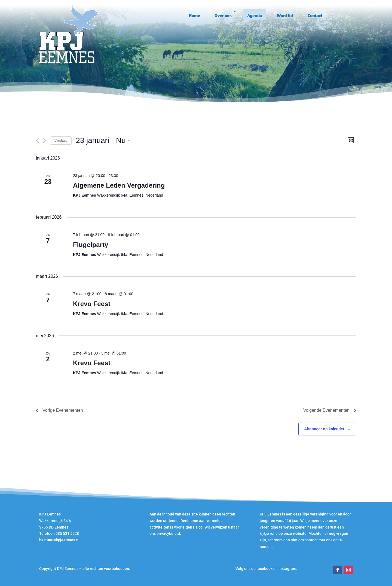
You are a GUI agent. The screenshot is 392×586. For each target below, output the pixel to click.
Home (194, 16)
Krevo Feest (92, 304)
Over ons (223, 16)
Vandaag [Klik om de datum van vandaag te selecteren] (61, 141)
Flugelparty (91, 245)
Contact (315, 16)
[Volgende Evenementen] (45, 141)
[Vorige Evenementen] (37, 141)
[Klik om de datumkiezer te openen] (103, 141)
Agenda (255, 16)
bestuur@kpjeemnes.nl (59, 540)
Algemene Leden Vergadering (119, 185)
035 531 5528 (67, 533)
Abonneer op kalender (324, 429)
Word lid (285, 16)
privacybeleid (168, 533)
